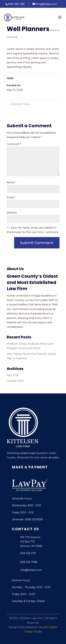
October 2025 (15, 381)
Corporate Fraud (18, 104)
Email (11, 198)
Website (12, 213)
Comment (14, 144)
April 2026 (13, 375)
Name (11, 182)
